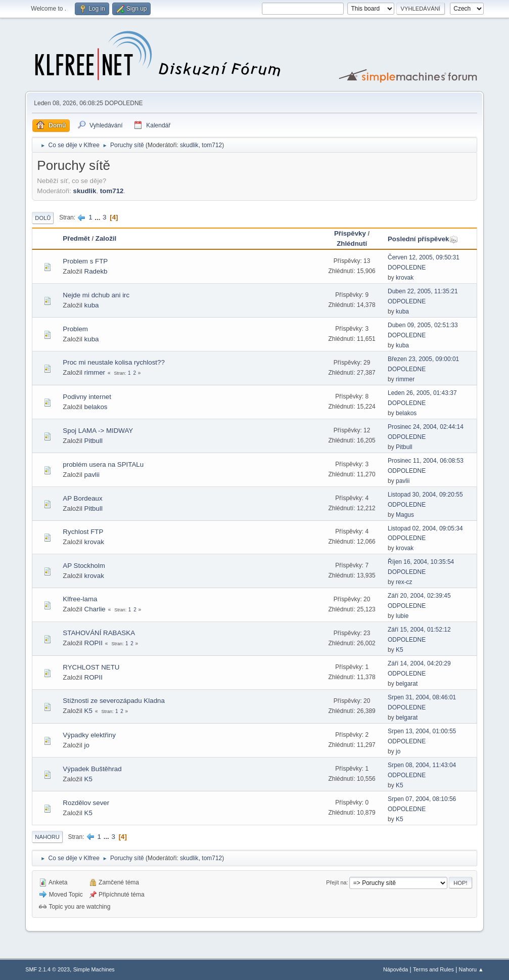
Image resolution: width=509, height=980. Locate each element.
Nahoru (47, 837)
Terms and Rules (433, 969)
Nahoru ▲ (471, 969)
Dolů (43, 218)
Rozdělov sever (86, 803)
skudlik (189, 145)
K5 (400, 650)
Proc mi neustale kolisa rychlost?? (114, 362)
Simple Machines (94, 969)
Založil (106, 238)
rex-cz (404, 582)
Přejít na (336, 882)
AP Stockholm (84, 566)
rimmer (95, 372)
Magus (405, 515)
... (98, 217)
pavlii (92, 475)
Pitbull (94, 441)
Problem (75, 329)
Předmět (76, 238)
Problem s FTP (85, 261)
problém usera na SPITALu (103, 464)
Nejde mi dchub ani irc (96, 295)
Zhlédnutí (352, 243)
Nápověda (396, 969)
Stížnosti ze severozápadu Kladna (114, 701)
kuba (92, 305)
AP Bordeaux (82, 498)
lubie (402, 616)
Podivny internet (87, 397)
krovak (405, 278)
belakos (96, 407)
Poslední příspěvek (423, 239)
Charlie (95, 609)
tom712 (212, 145)
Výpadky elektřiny (89, 735)
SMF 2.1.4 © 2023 (48, 969)
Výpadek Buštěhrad (92, 769)
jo (87, 745)
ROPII (94, 643)
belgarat (407, 684)
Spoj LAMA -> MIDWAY (98, 431)
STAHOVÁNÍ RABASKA (99, 633)
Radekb (96, 271)
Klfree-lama (80, 599)
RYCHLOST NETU (91, 667)
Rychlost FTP (83, 532)
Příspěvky (350, 233)
